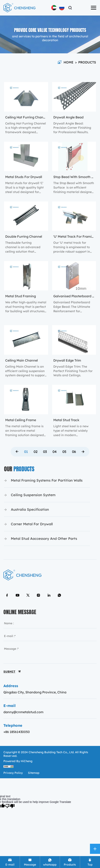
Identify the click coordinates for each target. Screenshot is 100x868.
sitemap (34, 773)
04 (55, 452)
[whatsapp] (50, 862)
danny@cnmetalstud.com (23, 712)
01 (26, 452)
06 (74, 452)
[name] (50, 623)
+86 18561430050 (17, 732)
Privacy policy (13, 773)
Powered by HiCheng (18, 761)
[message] (50, 653)
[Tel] (30, 862)
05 (64, 452)
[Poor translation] (10, 806)
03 (45, 452)
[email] (50, 636)
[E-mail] (10, 862)
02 (36, 452)
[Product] (70, 862)
